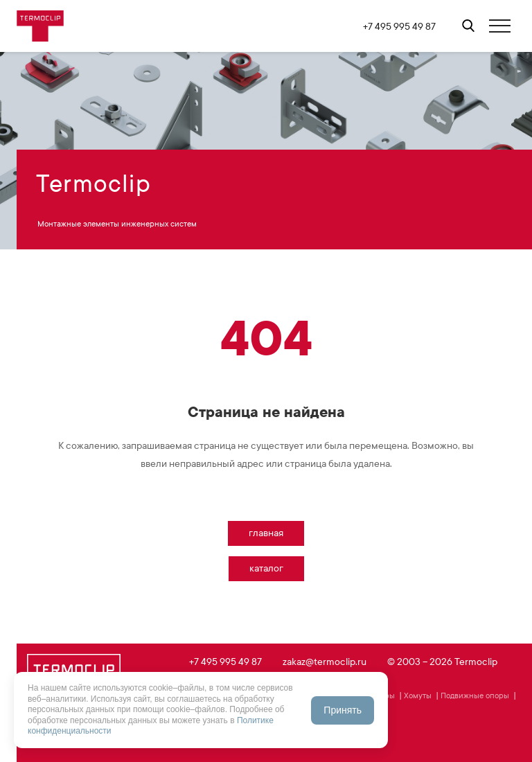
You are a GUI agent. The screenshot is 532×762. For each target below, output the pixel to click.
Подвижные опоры (475, 695)
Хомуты (418, 695)
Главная (266, 533)
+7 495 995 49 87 (399, 27)
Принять (343, 710)
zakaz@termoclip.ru (325, 662)
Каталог (266, 568)
